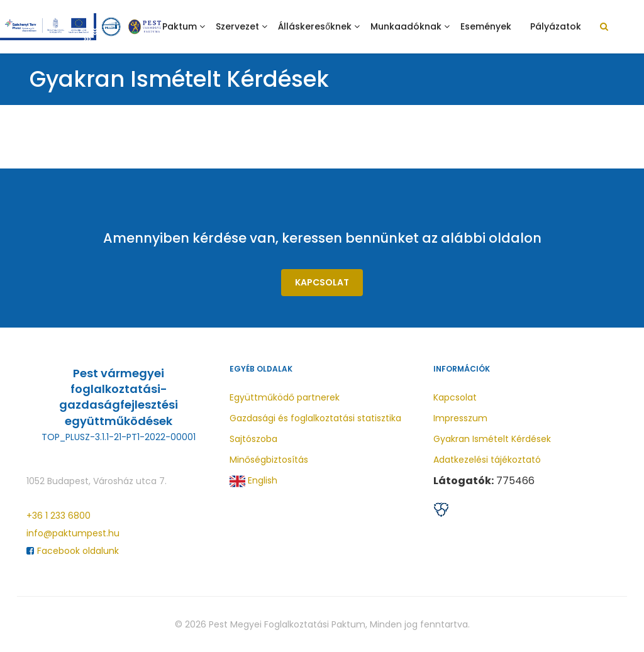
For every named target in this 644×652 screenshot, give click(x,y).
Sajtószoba (253, 439)
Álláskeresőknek (315, 26)
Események (486, 26)
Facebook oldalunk (73, 551)
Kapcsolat (322, 282)
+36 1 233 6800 (58, 516)
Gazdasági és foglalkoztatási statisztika (315, 418)
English (253, 481)
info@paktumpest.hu (73, 533)
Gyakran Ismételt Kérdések (492, 439)
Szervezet (237, 26)
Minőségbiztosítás (269, 460)
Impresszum (460, 418)
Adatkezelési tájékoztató (487, 460)
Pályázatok (556, 26)
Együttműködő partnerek (285, 397)
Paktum (180, 26)
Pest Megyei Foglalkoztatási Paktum (287, 624)
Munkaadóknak (406, 26)
